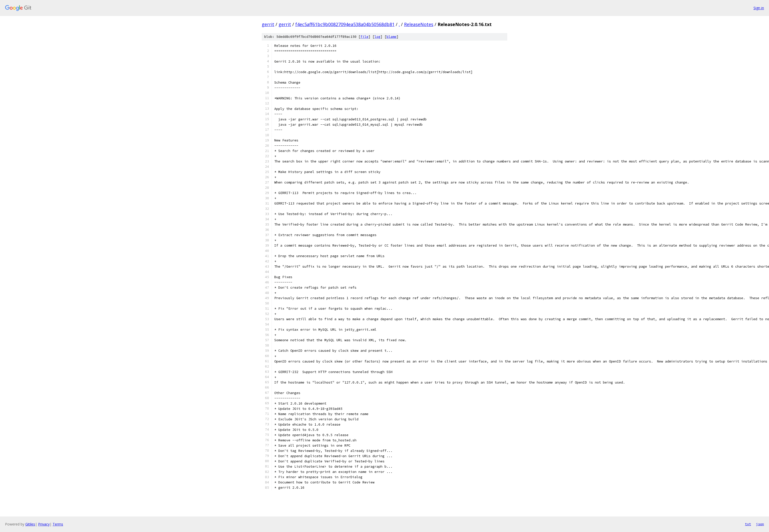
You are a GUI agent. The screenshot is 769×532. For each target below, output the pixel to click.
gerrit (268, 24)
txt (748, 524)
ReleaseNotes (419, 24)
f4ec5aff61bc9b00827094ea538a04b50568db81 (345, 24)
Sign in (759, 8)
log (377, 37)
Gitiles (30, 524)
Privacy (44, 524)
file (364, 37)
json (760, 524)
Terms (58, 524)
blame (392, 37)
